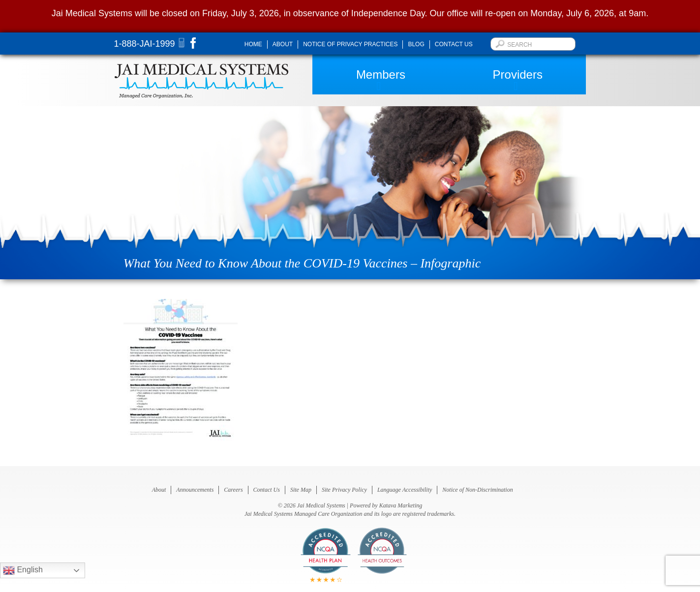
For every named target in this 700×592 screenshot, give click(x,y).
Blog (416, 44)
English (23, 570)
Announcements (195, 490)
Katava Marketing (401, 505)
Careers (233, 490)
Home (253, 44)
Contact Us (454, 44)
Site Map (301, 490)
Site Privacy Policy (344, 490)
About (283, 44)
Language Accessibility (405, 490)
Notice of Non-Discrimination (477, 490)
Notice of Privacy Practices (350, 44)
